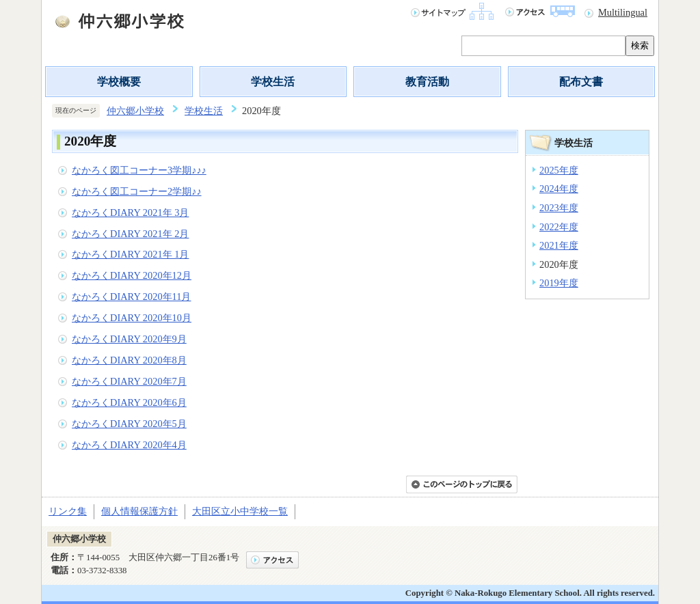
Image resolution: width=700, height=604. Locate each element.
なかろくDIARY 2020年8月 (129, 360)
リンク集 (68, 511)
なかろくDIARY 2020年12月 (132, 275)
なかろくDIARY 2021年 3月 (130, 212)
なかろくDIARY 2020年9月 (129, 339)
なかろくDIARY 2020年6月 (129, 402)
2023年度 (559, 208)
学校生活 (273, 82)
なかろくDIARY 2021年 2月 (130, 234)
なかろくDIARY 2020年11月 (131, 297)
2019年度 (559, 283)
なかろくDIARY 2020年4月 (129, 445)
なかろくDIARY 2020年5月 (129, 424)
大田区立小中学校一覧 (240, 511)
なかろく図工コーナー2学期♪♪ (137, 191)
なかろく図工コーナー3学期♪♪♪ (139, 170)
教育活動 (427, 82)
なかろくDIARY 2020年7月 (129, 381)
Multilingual (623, 12)
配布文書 (581, 82)
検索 (640, 45)
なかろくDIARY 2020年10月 (132, 318)
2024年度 (559, 189)
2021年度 (559, 245)
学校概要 (119, 82)
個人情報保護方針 (139, 511)
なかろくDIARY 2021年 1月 (130, 254)
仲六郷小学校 (135, 111)
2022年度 (559, 227)
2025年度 (559, 170)
